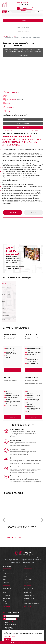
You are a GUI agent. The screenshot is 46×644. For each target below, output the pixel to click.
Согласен (7, 640)
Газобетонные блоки (8, 574)
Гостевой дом (7, 595)
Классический (27, 579)
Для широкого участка (30, 598)
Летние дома (27, 601)
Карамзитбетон (7, 582)
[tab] (5, 284)
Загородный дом (7, 601)
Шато (25, 577)
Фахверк (26, 582)
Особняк (5, 604)
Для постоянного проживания (32, 604)
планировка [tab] (13, 212)
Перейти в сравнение (23, 31)
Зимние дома (27, 593)
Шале (25, 571)
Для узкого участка (29, 595)
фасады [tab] (33, 212)
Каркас (5, 579)
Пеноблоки (6, 571)
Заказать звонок (21, 6)
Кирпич (5, 577)
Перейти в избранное (23, 27)
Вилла (5, 593)
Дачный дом (6, 598)
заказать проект (23, 119)
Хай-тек (26, 574)
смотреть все (7, 585)
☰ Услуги (23, 20)
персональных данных (10, 637)
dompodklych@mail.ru (22, 2)
